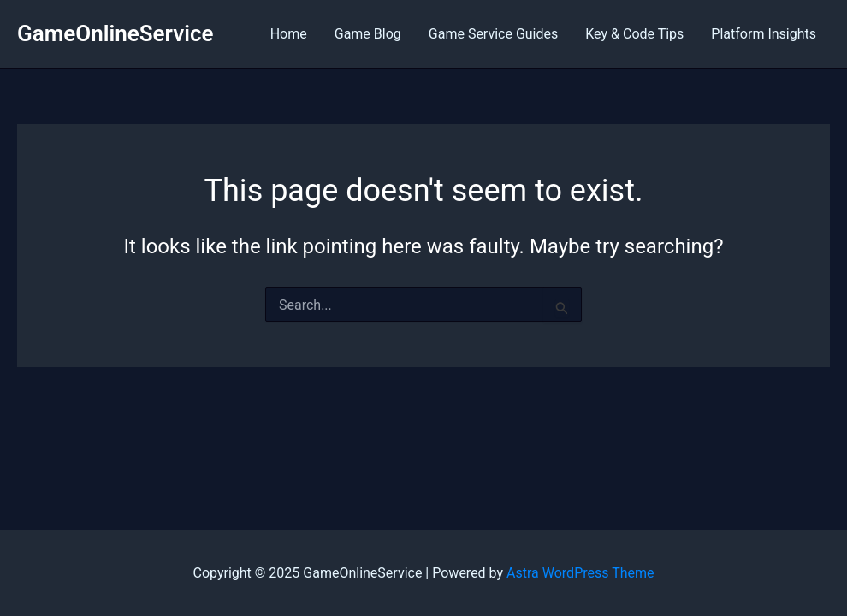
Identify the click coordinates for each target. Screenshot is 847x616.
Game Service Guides (493, 34)
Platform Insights (764, 34)
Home (289, 34)
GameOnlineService (115, 33)
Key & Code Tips (634, 34)
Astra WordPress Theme (580, 573)
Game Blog (368, 34)
